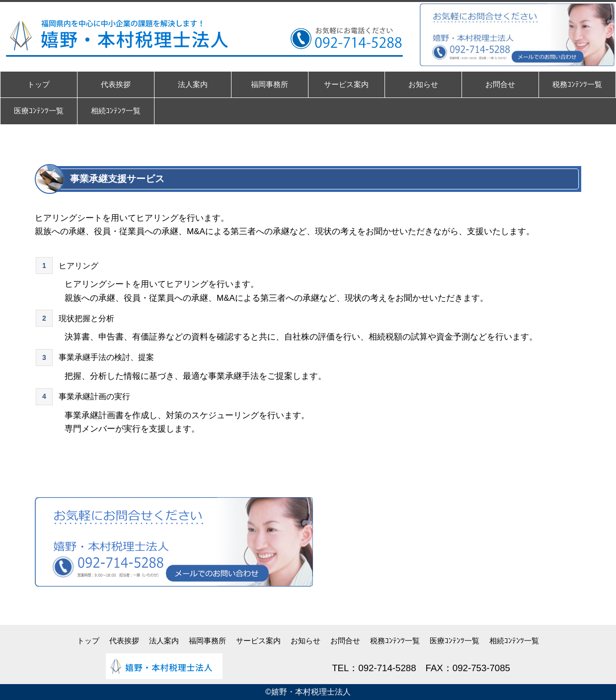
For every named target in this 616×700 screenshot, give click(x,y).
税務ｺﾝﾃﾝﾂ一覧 (395, 641)
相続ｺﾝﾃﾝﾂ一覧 (514, 641)
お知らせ (306, 641)
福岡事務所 (207, 641)
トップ (88, 641)
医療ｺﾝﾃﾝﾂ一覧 (455, 641)
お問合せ (345, 641)
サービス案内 (258, 641)
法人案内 (164, 641)
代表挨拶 (124, 641)
